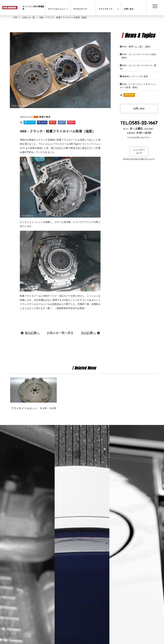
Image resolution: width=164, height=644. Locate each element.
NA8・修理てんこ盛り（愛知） (137, 47)
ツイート (29, 122)
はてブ (62, 122)
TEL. (139, 123)
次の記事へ (88, 333)
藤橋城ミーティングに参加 (135, 76)
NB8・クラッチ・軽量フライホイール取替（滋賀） (58, 131)
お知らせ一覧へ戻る (60, 333)
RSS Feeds (129, 95)
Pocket (71, 122)
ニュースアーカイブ (139, 152)
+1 (52, 122)
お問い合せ (139, 109)
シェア (42, 122)
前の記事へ (32, 333)
